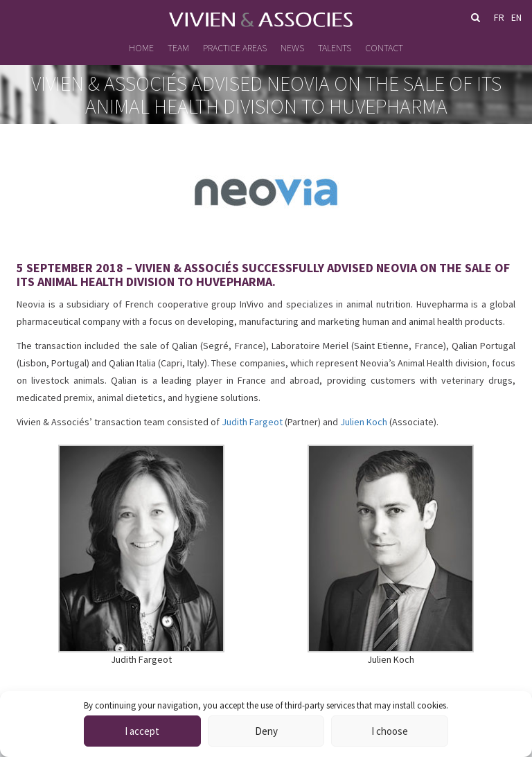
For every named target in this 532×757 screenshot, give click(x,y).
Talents (335, 48)
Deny (266, 731)
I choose (390, 731)
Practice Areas (235, 48)
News (292, 48)
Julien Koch (364, 422)
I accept (142, 731)
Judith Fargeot (252, 422)
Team (178, 48)
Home (141, 48)
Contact (384, 48)
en (516, 17)
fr (499, 17)
